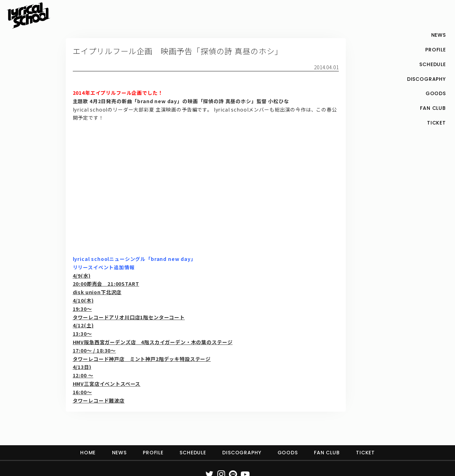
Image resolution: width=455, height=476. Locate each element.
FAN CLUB (327, 453)
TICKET (365, 453)
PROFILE (153, 453)
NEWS (119, 453)
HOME (88, 453)
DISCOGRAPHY (242, 453)
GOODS (288, 453)
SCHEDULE (193, 453)
